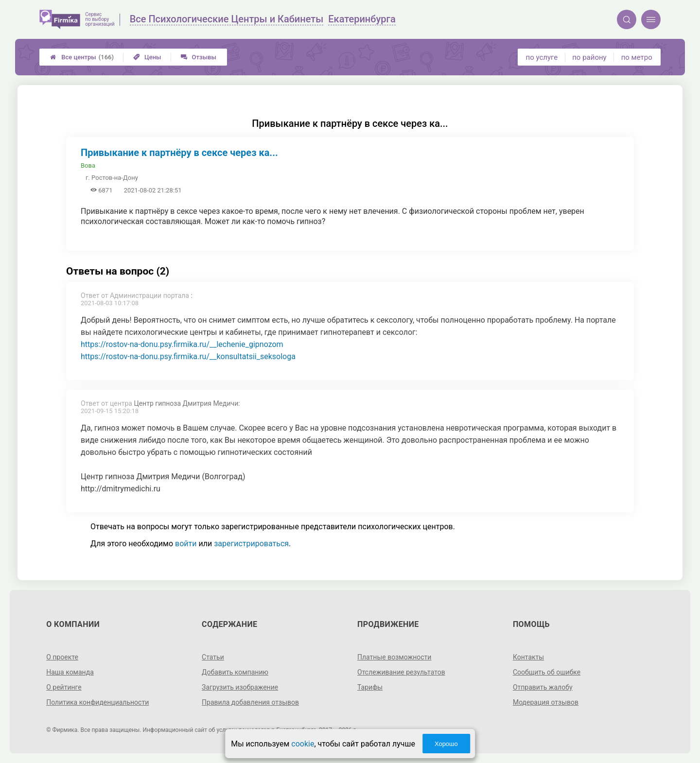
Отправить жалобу (543, 687)
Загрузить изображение (240, 687)
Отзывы (199, 57)
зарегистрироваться (251, 544)
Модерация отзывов (546, 702)
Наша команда (70, 672)
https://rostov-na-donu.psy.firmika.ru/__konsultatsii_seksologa (188, 356)
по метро (637, 57)
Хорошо (446, 744)
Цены (147, 57)
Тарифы (370, 687)
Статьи (213, 657)
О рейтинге (64, 687)
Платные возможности (394, 657)
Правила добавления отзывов (250, 702)
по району (589, 57)
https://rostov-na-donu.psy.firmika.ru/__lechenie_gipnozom (182, 344)
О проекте (62, 657)
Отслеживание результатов (401, 672)
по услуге (542, 57)
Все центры (82, 57)
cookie (303, 744)
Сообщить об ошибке (547, 672)
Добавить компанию (235, 672)
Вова (88, 165)
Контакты (528, 657)
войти (186, 544)
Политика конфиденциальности (97, 702)
